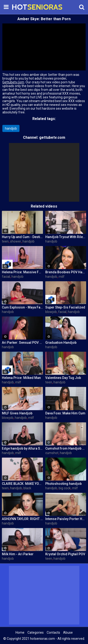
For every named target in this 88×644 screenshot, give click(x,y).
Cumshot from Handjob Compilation (66, 448)
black (27, 488)
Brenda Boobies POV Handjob (66, 272)
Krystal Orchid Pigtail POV (65, 554)
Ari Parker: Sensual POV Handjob (22, 343)
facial (6, 277)
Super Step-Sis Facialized (65, 307)
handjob (11, 128)
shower (16, 241)
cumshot (52, 453)
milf (62, 277)
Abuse (68, 632)
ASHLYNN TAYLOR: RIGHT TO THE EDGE (22, 519)
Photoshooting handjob (63, 484)
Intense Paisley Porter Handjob (66, 519)
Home (20, 632)
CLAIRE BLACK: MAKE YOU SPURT (22, 484)
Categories (36, 632)
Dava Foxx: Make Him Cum (65, 413)
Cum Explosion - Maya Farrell (22, 307)
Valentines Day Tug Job (63, 378)
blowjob (51, 312)
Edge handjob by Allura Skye (22, 448)
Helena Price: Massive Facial (22, 272)
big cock (65, 488)
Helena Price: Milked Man (21, 378)
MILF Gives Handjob (17, 413)
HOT (23, 7)
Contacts (53, 632)
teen (5, 241)
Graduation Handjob (61, 343)
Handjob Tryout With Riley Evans (66, 237)
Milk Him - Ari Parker (18, 554)
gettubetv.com (52, 137)
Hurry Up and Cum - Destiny (22, 237)
